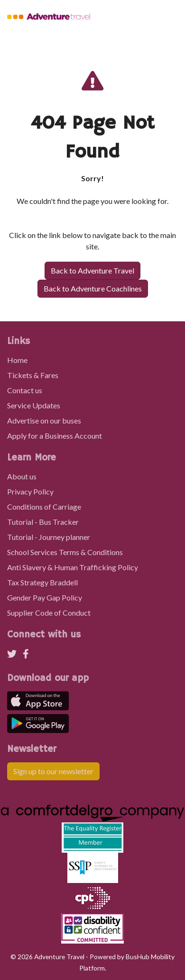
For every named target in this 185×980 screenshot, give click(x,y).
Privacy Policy (30, 491)
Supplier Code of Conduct (49, 613)
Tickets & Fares (33, 375)
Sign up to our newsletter (53, 771)
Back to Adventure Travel (92, 270)
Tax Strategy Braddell (42, 582)
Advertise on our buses (44, 420)
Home (17, 360)
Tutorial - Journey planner (49, 537)
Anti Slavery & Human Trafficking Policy (73, 567)
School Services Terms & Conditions (65, 552)
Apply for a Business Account (55, 436)
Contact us (25, 390)
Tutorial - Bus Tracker (43, 522)
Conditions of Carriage (44, 507)
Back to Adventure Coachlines (93, 288)
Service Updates (34, 405)
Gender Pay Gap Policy (45, 597)
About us (22, 476)
